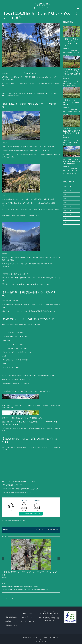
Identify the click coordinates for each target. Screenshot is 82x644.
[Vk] (51, 530)
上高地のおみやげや (9, 360)
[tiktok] (45, 8)
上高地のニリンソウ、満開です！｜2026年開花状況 (72, 103)
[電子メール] (57, 530)
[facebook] (37, 8)
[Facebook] (31, 530)
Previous (53, 22)
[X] (34, 530)
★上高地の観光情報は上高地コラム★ (12, 485)
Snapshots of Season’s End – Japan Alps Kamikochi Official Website (16, 587)
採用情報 (25, 637)
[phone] (48, 8)
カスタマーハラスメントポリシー (51, 637)
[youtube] (42, 8)
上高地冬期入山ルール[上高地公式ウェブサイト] (15, 383)
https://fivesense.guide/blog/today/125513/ (37, 589)
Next (57, 22)
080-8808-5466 (50, 620)
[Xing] (54, 530)
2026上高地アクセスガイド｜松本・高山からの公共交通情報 (72, 161)
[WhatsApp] (42, 530)
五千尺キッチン (7, 344)
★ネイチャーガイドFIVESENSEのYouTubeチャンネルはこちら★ (20, 481)
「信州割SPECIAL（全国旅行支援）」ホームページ (41, 428)
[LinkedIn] (40, 530)
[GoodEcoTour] (70, 612)
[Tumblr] (45, 530)
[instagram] (34, 8)
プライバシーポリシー (35, 637)
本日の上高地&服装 (23, 520)
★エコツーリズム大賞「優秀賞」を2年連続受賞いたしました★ (20, 489)
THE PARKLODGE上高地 (10, 336)
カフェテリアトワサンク (10, 352)
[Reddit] (37, 530)
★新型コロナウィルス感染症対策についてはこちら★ (17, 493)
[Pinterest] (48, 530)
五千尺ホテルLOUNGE (9, 348)
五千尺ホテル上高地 (9, 332)
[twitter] (40, 8)
